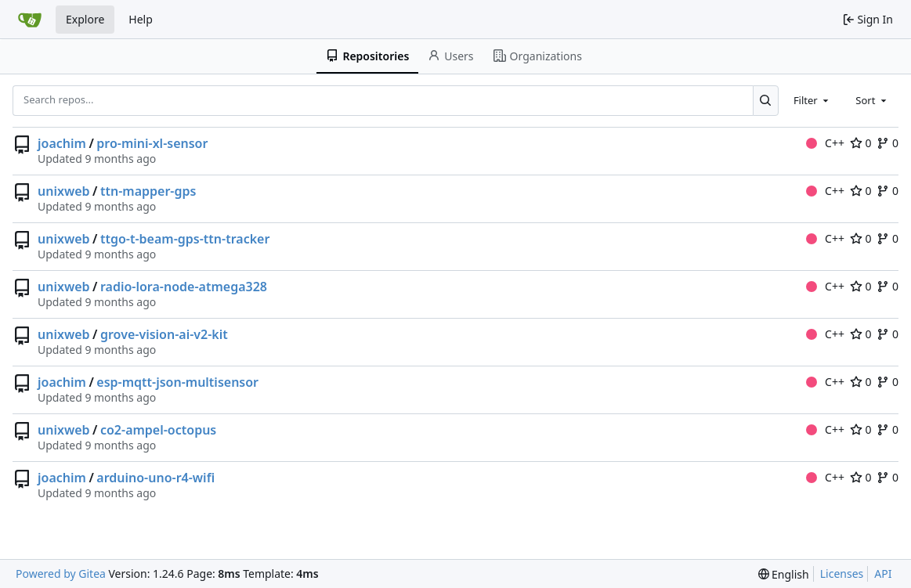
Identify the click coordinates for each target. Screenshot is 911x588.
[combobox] (812, 100)
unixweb (64, 191)
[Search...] (766, 100)
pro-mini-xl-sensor (152, 143)
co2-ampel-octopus (158, 430)
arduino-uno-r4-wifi (155, 478)
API (883, 574)
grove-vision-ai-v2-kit (164, 334)
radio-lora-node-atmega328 (184, 287)
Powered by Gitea (61, 574)
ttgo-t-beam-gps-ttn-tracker (185, 239)
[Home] (30, 20)
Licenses (842, 574)
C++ (825, 143)
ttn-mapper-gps (148, 191)
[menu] (784, 574)
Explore (85, 19)
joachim (62, 143)
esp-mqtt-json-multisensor (177, 382)
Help (141, 19)
